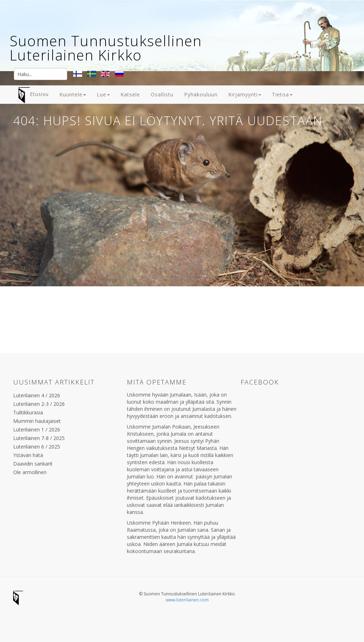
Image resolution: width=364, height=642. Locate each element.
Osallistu (162, 94)
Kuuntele (73, 94)
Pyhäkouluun (201, 94)
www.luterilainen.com (187, 600)
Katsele (130, 94)
